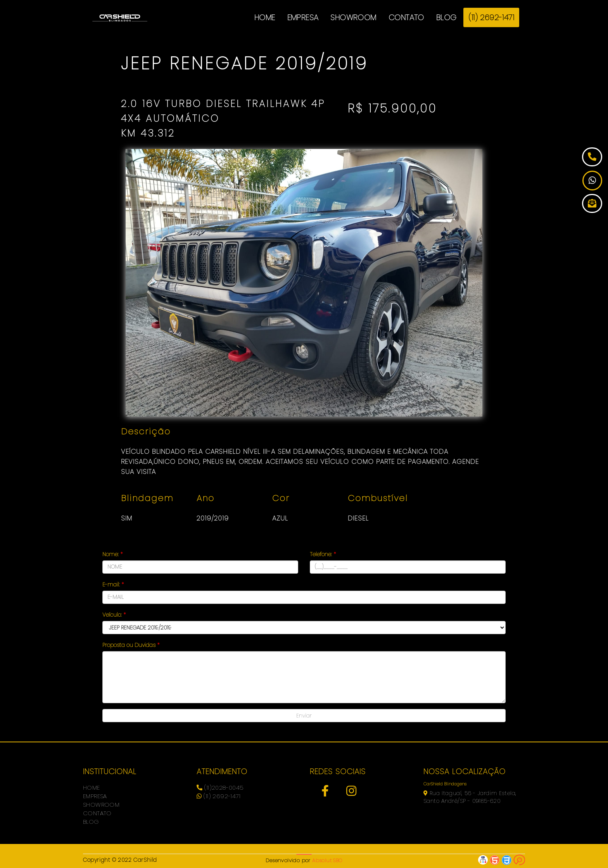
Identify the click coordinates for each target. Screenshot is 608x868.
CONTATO (406, 17)
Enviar (304, 716)
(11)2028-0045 (220, 788)
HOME (265, 17)
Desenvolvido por (304, 860)
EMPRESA (303, 17)
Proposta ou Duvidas (131, 645)
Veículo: (114, 615)
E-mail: (113, 584)
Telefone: (323, 554)
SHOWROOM (353, 17)
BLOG (446, 17)
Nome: (112, 554)
